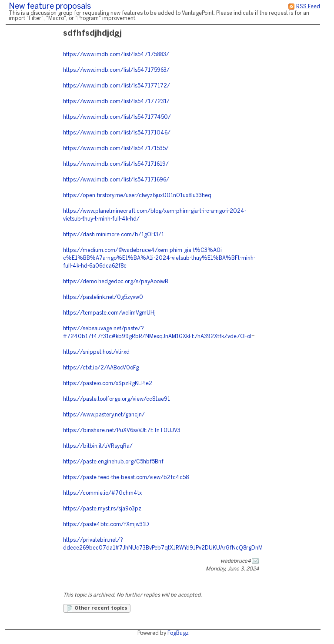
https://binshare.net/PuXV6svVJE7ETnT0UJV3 (122, 431)
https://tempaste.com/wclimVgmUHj (109, 313)
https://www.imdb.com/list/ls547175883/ (116, 55)
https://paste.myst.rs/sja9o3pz (102, 509)
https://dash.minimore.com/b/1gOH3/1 (114, 235)
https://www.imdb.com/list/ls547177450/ (117, 117)
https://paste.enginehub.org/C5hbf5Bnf (113, 462)
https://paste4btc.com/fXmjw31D (106, 525)
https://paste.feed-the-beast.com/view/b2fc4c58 (126, 478)
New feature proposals (50, 7)
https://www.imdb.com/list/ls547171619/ (116, 164)
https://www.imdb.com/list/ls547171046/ (117, 133)
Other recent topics (97, 609)
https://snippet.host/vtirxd (96, 352)
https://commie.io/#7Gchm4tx (102, 493)
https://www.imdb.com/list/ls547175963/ (116, 70)
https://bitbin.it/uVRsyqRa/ (98, 446)
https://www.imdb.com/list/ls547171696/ (116, 180)
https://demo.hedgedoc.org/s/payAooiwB (116, 282)
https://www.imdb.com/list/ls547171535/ (116, 149)
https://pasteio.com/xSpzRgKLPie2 (108, 384)
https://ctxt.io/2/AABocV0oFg (101, 368)
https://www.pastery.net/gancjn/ (104, 415)
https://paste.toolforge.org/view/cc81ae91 (117, 399)
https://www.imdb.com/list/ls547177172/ (117, 86)
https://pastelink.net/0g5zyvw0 (103, 297)
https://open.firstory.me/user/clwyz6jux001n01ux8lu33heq (137, 196)
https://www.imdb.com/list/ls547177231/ (116, 102)
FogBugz (178, 633)
